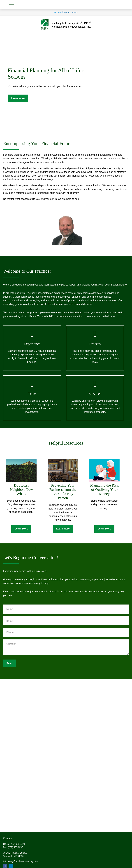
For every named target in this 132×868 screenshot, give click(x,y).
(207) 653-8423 (17, 844)
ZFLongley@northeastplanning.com (20, 861)
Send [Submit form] (9, 663)
